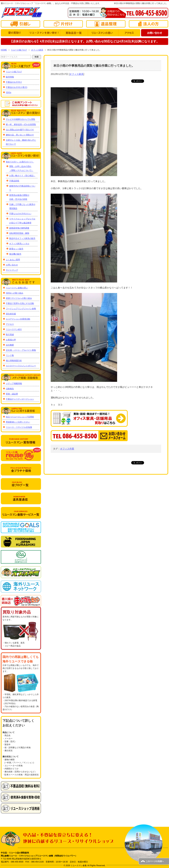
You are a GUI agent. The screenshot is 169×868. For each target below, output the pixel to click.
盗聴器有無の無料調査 (19, 228)
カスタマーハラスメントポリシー (21, 366)
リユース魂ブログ (14, 72)
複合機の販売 (15, 254)
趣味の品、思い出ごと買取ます (20, 135)
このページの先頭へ (155, 861)
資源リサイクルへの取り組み (19, 298)
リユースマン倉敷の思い (17, 288)
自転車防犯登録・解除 (19, 233)
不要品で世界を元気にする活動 (20, 303)
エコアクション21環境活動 (18, 319)
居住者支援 (11, 314)
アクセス (10, 324)
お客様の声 (11, 340)
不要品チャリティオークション (20, 399)
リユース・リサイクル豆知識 (19, 427)
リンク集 (10, 355)
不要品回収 (14, 181)
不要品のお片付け (14, 82)
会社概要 (10, 345)
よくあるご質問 (13, 260)
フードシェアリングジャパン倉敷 (21, 309)
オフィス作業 (67, 449)
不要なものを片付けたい (20, 214)
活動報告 (10, 389)
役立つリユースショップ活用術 (20, 417)
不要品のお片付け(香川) (17, 87)
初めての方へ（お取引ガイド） (20, 162)
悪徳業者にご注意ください (18, 422)
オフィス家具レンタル (19, 244)
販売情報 (10, 77)
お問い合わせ (12, 265)
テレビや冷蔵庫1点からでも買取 (20, 119)
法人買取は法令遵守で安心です (20, 130)
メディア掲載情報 (14, 383)
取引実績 (10, 335)
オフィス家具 (76, 74)
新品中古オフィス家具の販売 (22, 238)
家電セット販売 (16, 249)
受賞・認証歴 (12, 394)
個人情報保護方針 (14, 361)
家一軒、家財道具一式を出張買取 (21, 124)
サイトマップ (12, 270)
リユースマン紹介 (14, 329)
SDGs (9, 92)
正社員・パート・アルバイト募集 (21, 350)
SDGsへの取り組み (15, 293)
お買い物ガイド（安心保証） (22, 176)
